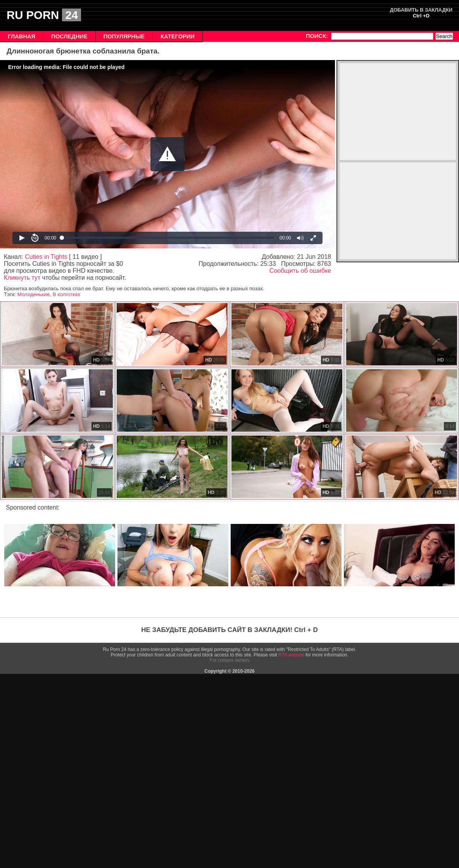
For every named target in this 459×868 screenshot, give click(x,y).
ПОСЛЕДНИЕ (69, 36)
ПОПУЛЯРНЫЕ (124, 36)
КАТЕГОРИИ (178, 36)
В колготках (66, 294)
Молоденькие (34, 294)
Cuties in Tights (46, 257)
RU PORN (44, 15)
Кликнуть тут (22, 278)
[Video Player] (167, 154)
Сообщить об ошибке (300, 271)
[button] (167, 154)
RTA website (291, 655)
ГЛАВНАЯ (22, 36)
